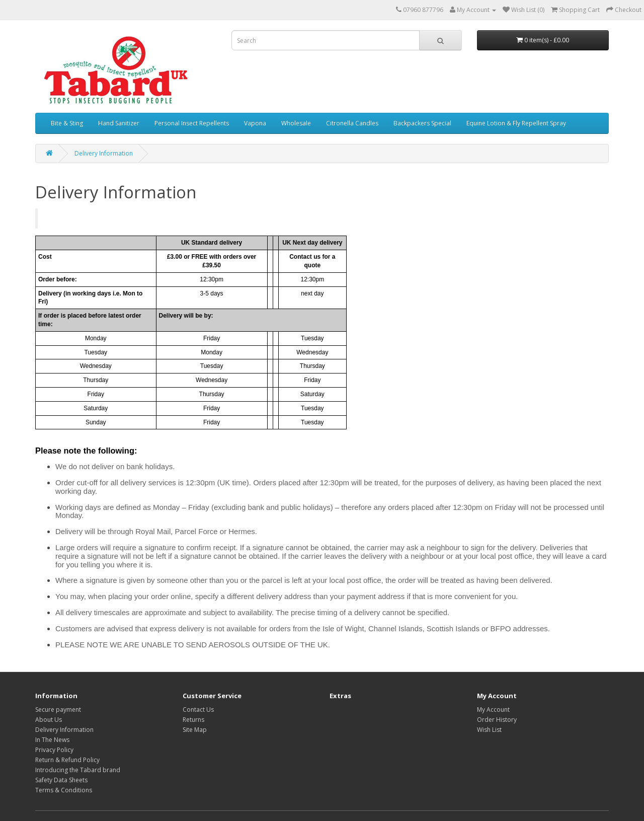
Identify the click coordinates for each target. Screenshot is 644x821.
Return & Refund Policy (67, 760)
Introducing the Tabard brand (78, 770)
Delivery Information (104, 153)
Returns (193, 720)
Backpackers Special (422, 123)
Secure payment (58, 710)
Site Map (195, 730)
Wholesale (296, 123)
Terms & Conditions (64, 790)
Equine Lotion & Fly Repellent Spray (516, 123)
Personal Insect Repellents (192, 123)
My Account (493, 710)
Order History (497, 720)
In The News (52, 740)
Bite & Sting (67, 123)
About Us (49, 720)
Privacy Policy (54, 750)
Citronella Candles (352, 123)
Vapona (255, 123)
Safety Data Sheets (61, 780)
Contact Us (198, 710)
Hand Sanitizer (119, 123)
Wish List (489, 730)
